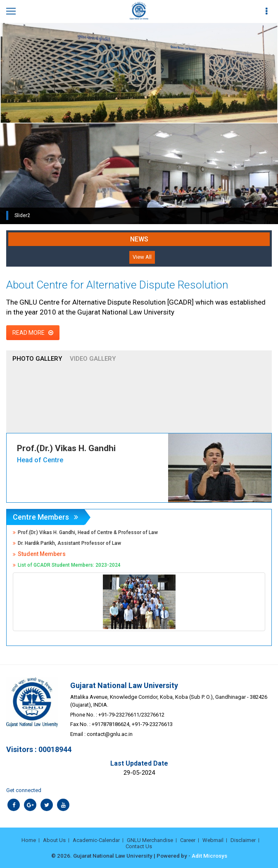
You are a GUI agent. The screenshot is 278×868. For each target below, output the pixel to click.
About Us (54, 840)
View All (142, 257)
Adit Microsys (209, 856)
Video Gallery (93, 359)
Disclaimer (243, 840)
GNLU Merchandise (150, 840)
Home (29, 840)
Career (188, 840)
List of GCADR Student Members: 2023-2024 (69, 565)
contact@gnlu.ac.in (110, 734)
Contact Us (139, 846)
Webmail (213, 840)
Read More (33, 333)
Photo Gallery (37, 359)
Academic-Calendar (96, 840)
